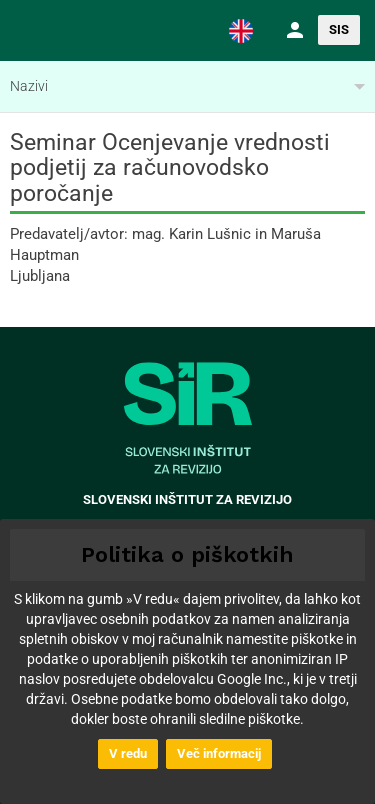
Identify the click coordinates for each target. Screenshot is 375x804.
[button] (241, 30)
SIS (339, 29)
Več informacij (219, 753)
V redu (128, 753)
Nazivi (29, 86)
